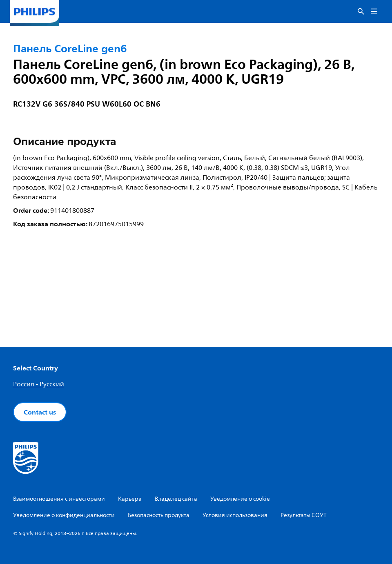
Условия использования (235, 515)
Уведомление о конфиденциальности (64, 515)
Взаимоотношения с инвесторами (59, 499)
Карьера (130, 499)
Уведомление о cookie (240, 499)
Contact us (40, 412)
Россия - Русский (39, 384)
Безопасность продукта (159, 515)
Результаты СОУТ (304, 515)
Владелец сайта (176, 499)
